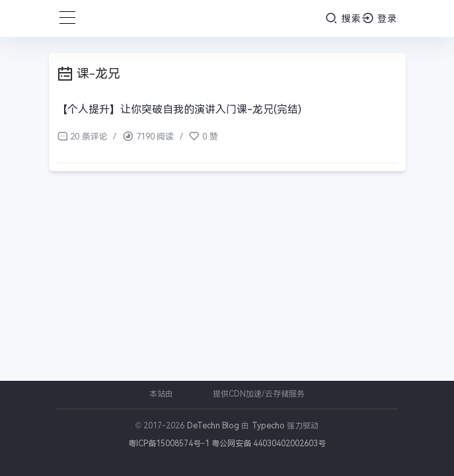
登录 (380, 18)
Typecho (268, 426)
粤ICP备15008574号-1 (169, 444)
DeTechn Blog (214, 426)
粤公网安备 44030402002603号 (269, 444)
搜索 (343, 18)
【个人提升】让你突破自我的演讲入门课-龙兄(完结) (179, 109)
